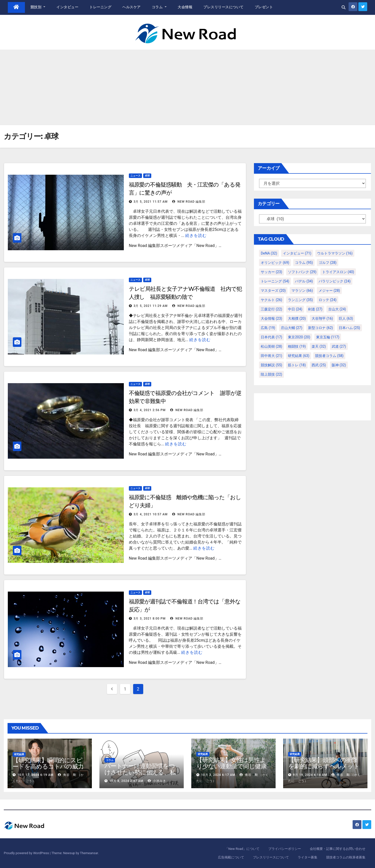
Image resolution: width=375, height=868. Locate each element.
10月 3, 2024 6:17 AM (218, 775)
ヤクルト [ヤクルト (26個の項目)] (271, 300)
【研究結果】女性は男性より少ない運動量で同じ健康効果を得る (231, 766)
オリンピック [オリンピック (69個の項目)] (275, 263)
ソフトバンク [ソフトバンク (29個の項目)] (302, 272)
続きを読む (196, 236)
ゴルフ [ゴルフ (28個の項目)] (328, 263)
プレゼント (264, 7)
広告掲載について (231, 857)
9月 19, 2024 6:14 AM (310, 775)
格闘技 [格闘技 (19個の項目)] (297, 346)
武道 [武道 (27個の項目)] (339, 346)
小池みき (157, 781)
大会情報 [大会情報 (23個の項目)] (271, 318)
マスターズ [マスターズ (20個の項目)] (273, 291)
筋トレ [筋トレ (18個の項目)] (297, 365)
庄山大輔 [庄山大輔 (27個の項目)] (292, 328)
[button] (344, 7)
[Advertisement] (188, 87)
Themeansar (89, 853)
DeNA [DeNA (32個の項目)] (269, 253)
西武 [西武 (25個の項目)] (319, 365)
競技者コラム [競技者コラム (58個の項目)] (329, 356)
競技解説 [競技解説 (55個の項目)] (271, 365)
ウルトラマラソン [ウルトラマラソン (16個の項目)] (335, 253)
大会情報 (185, 7)
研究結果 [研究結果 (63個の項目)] (299, 356)
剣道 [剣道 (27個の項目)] (315, 309)
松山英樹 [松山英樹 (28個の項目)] (271, 346)
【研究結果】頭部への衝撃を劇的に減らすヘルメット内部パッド (324, 766)
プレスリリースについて (223, 7)
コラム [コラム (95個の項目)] (304, 263)
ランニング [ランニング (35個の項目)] (300, 300)
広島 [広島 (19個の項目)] (268, 328)
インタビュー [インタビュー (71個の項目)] (297, 253)
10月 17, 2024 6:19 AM (35, 775)
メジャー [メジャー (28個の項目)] (329, 291)
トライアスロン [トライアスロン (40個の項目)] (338, 272)
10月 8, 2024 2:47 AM (126, 781)
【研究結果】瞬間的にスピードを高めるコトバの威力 (48, 763)
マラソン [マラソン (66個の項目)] (302, 291)
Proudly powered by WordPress (27, 853)
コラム (159, 7)
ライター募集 (308, 857)
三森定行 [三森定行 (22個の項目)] (271, 309)
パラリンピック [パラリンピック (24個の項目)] (335, 281)
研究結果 (19, 754)
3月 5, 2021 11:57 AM (151, 202)
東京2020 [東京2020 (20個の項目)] (299, 337)
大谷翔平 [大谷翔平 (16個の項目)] (322, 318)
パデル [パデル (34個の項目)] (304, 281)
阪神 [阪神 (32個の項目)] (339, 365)
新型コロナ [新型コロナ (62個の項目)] (321, 328)
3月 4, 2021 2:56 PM (150, 410)
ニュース (135, 176)
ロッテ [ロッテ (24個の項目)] (328, 300)
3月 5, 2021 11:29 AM (151, 306)
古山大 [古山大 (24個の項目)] (337, 309)
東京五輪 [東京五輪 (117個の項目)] (328, 337)
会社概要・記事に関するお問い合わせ (338, 849)
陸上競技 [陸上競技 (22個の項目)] (271, 374)
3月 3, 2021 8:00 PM (150, 619)
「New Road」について (242, 849)
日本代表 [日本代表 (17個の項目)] (271, 337)
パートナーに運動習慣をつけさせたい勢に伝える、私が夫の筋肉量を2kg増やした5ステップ (140, 775)
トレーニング (100, 7)
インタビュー (67, 7)
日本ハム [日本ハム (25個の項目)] (349, 328)
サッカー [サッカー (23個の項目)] (271, 272)
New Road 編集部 (189, 202)
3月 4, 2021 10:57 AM (151, 514)
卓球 (147, 176)
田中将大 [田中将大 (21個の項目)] (271, 356)
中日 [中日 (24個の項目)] (295, 309)
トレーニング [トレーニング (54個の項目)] (275, 281)
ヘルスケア (132, 7)
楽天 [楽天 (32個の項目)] (319, 346)
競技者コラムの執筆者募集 (346, 857)
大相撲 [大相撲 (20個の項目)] (297, 318)
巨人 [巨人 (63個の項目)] (346, 318)
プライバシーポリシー (285, 849)
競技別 (38, 7)
